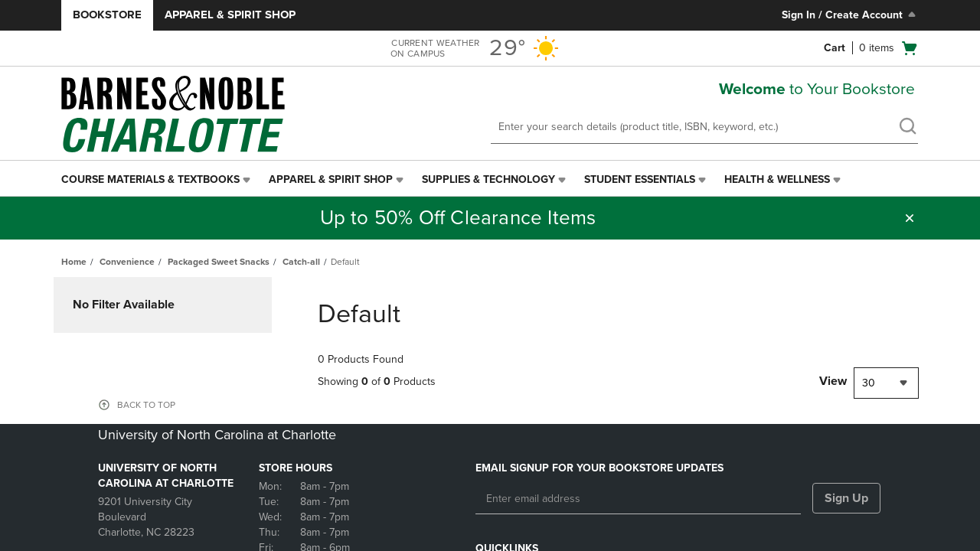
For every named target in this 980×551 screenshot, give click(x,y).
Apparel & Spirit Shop (230, 15)
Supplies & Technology (488, 179)
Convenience (127, 262)
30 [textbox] (869, 383)
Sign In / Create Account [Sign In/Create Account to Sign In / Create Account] (850, 15)
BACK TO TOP (146, 405)
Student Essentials (640, 179)
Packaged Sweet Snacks (219, 262)
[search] (907, 128)
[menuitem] (157, 180)
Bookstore (107, 15)
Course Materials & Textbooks (150, 179)
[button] (910, 218)
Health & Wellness (777, 179)
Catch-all (301, 262)
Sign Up (846, 498)
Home (74, 262)
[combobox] (886, 383)
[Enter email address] (638, 499)
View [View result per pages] (833, 381)
